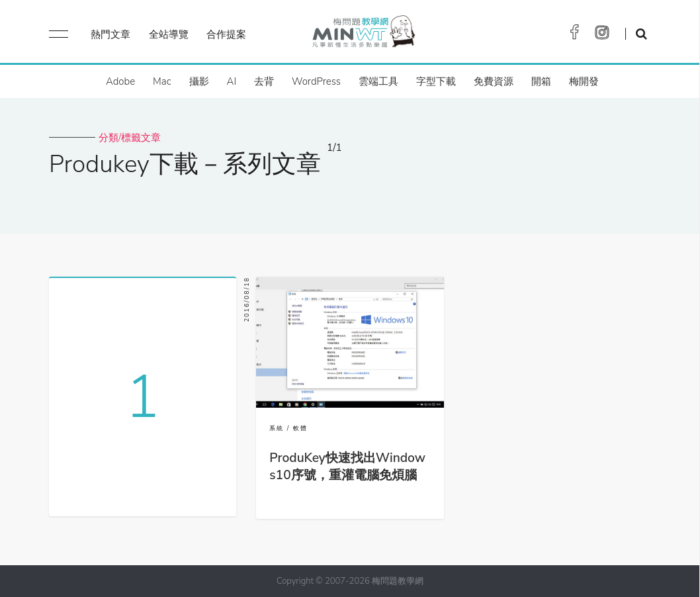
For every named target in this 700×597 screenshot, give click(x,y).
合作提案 (226, 34)
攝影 (199, 81)
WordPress (316, 81)
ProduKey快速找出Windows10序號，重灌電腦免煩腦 (347, 467)
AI (232, 81)
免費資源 (494, 81)
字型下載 (436, 81)
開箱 (541, 81)
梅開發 (584, 81)
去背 (264, 81)
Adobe (120, 81)
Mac (162, 81)
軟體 (300, 428)
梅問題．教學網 (363, 35)
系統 (277, 428)
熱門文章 (110, 34)
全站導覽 (169, 34)
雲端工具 (378, 81)
